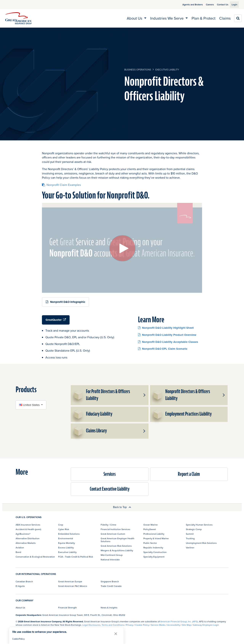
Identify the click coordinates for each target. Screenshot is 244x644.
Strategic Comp (194, 529)
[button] (144, 395)
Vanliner (190, 548)
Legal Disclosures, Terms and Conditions (103, 625)
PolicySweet (150, 529)
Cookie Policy (142, 625)
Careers (205, 4)
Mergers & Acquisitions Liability (117, 550)
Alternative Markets (26, 543)
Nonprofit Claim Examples (61, 185)
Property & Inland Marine (156, 538)
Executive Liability (167, 70)
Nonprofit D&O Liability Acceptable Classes (168, 342)
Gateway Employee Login (206, 625)
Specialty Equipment (154, 557)
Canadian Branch (24, 581)
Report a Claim (189, 474)
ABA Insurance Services (28, 525)
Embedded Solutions (69, 534)
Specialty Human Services (199, 525)
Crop (61, 525)
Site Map (187, 625)
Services (110, 474)
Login (233, 4)
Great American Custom (113, 534)
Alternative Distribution (28, 538)
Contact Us (218, 4)
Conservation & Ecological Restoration (35, 557)
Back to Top (122, 507)
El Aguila (20, 586)
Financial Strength (67, 608)
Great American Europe (70, 581)
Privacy (130, 625)
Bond (18, 552)
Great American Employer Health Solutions (118, 540)
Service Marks (158, 625)
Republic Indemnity (153, 548)
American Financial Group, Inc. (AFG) (179, 621)
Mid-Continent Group (112, 555)
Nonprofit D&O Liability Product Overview (167, 335)
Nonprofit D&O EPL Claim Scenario (163, 349)
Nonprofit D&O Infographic (68, 302)
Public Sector (150, 543)
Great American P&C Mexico (73, 586)
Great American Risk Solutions (116, 546)
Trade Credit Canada (111, 586)
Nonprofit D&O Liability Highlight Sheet (166, 328)
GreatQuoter (56, 320)
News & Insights (109, 608)
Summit (190, 534)
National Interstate (110, 560)
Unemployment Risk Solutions (201, 543)
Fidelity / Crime (108, 525)
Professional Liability (154, 534)
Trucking (190, 538)
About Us (20, 608)
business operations (138, 70)
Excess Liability (66, 548)
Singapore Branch (110, 581)
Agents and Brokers (188, 4)
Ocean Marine (150, 525)
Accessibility (174, 625)
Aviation (20, 548)
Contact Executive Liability (110, 489)
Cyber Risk (64, 529)
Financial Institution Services (115, 529)
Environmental (66, 538)
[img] (18, 18)
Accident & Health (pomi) (28, 529)
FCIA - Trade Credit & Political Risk (76, 557)
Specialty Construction (155, 552)
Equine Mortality (67, 543)
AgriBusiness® (23, 534)
